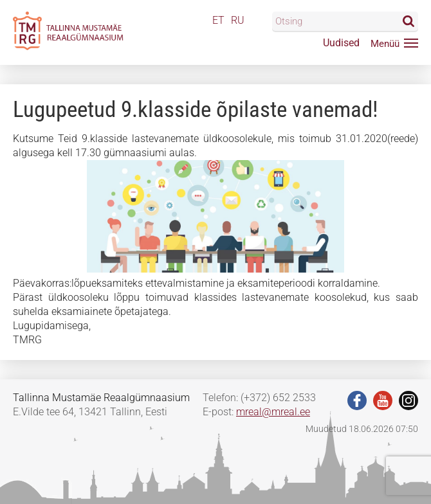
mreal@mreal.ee (273, 412)
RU (238, 20)
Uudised (341, 43)
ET (218, 20)
